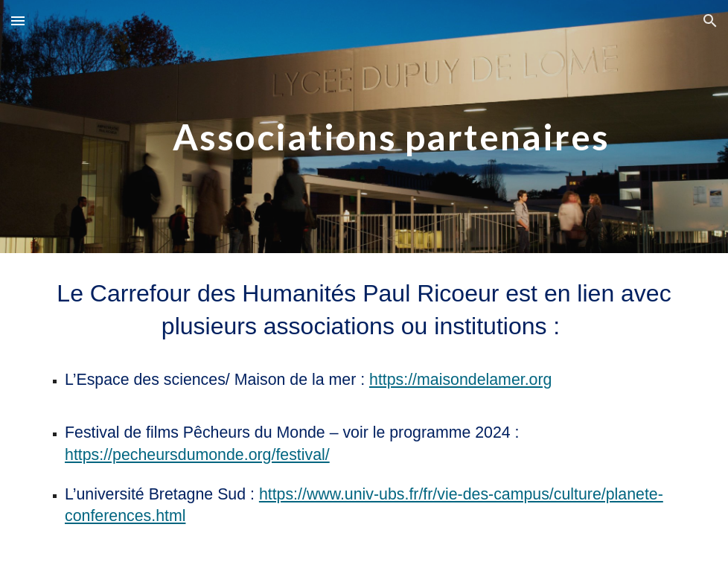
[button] (18, 20)
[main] (391, 126)
